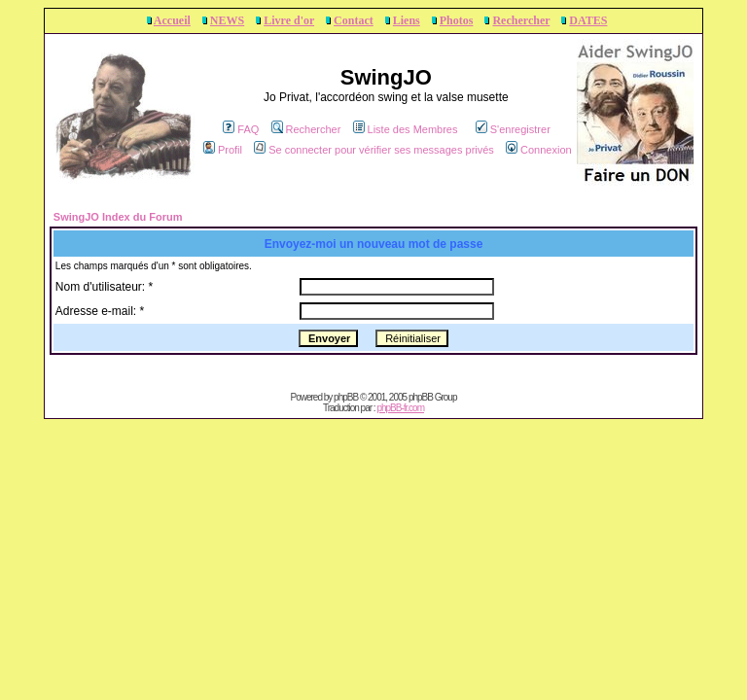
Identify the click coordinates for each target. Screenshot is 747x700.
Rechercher (521, 20)
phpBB (346, 397)
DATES (588, 20)
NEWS (227, 20)
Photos (457, 20)
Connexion (539, 150)
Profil (223, 150)
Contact (354, 20)
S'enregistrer (513, 129)
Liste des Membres (406, 129)
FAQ (241, 129)
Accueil (172, 20)
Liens (407, 20)
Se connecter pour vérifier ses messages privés (374, 150)
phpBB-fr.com (400, 408)
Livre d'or (289, 20)
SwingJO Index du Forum (118, 217)
